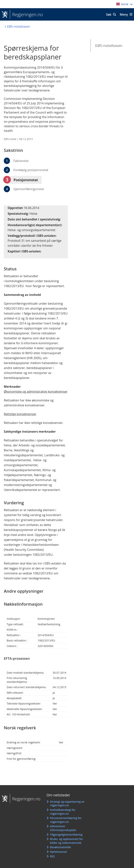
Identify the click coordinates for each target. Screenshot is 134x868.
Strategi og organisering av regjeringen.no (67, 804)
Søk (109, 14)
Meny (124, 14)
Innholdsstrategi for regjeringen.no (63, 812)
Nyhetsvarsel (58, 852)
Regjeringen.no (26, 14)
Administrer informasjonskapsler (63, 828)
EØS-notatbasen (109, 46)
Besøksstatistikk (60, 847)
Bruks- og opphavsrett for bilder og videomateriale (66, 841)
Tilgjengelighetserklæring (66, 835)
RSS (52, 856)
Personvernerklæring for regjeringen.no (66, 820)
